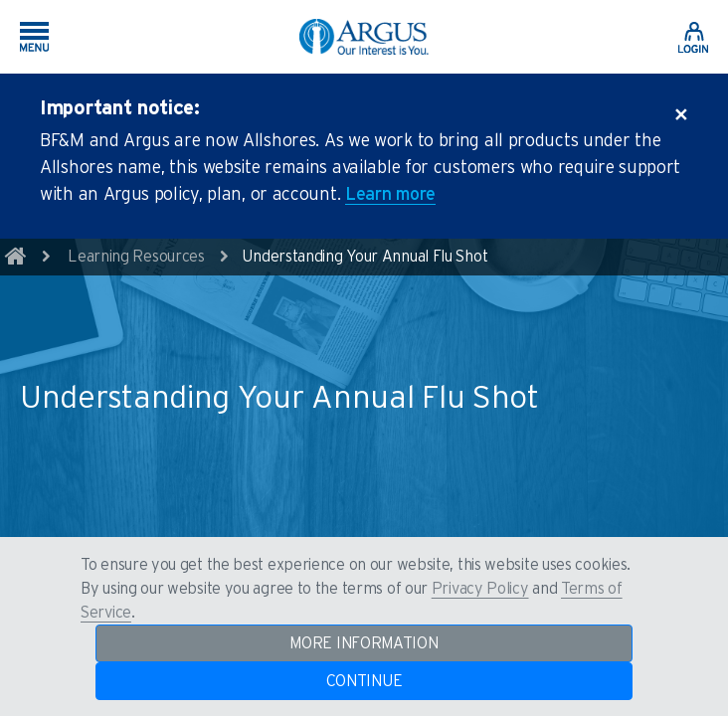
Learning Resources (136, 257)
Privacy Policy (480, 589)
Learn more (390, 195)
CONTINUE (364, 681)
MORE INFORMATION (364, 643)
